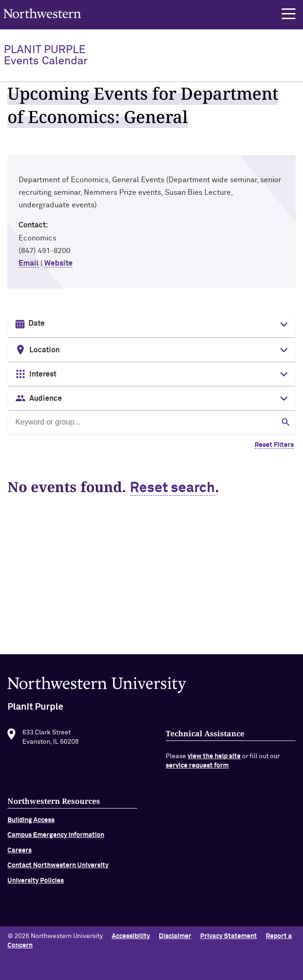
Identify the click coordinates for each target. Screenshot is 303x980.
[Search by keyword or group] (151, 422)
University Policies (36, 884)
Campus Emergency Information (56, 838)
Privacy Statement (229, 936)
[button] (289, 14)
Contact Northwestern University (58, 869)
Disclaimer (175, 936)
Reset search (172, 488)
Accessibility (131, 936)
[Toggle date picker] (282, 324)
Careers (20, 853)
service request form (197, 769)
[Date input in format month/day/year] (151, 324)
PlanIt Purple (46, 55)
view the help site (214, 760)
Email (29, 263)
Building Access (31, 823)
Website (58, 263)
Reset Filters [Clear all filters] (274, 445)
